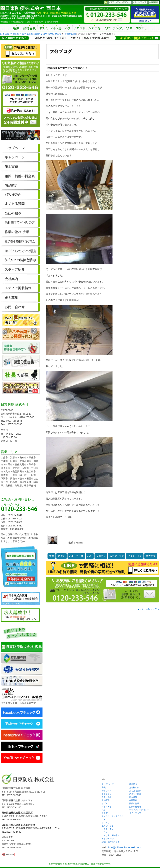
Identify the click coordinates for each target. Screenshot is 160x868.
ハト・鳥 (56, 28)
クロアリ (106, 823)
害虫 (16, 28)
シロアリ (80, 28)
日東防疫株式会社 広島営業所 (17, 813)
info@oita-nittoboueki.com (125, 847)
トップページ (108, 784)
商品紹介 (133, 784)
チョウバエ (107, 791)
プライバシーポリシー (139, 810)
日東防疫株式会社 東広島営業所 (18, 825)
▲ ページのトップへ (148, 609)
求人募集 (133, 797)
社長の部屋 (134, 804)
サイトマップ (135, 813)
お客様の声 (134, 787)
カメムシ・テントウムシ (113, 816)
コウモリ (141, 28)
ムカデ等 (94, 28)
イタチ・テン (118, 28)
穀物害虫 (29, 28)
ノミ (104, 820)
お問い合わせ (135, 807)
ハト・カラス (76, 556)
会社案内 (133, 800)
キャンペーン (108, 839)
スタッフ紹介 (135, 794)
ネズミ (43, 28)
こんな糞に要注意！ (111, 835)
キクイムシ (107, 797)
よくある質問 (135, 791)
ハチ (68, 28)
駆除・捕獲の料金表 (111, 842)
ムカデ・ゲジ (117, 556)
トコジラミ (107, 794)
